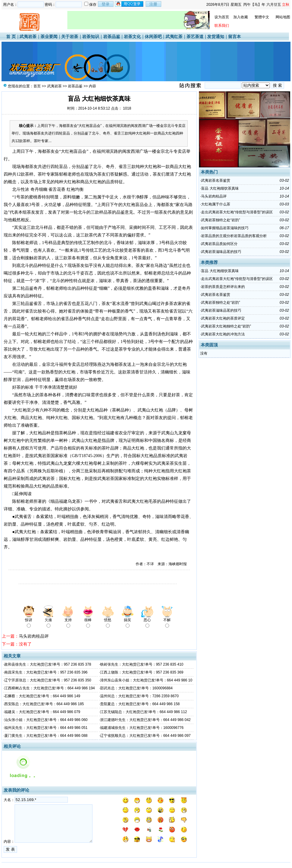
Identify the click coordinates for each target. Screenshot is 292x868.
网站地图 (283, 17)
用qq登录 (130, 4)
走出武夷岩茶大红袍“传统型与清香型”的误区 (237, 212)
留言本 (235, 37)
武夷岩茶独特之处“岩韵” (221, 220)
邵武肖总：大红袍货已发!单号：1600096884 (136, 688)
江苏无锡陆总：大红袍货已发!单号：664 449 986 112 (143, 712)
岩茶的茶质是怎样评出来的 (223, 287)
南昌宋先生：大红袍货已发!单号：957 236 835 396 (46, 672)
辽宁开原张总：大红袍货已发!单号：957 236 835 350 (48, 680)
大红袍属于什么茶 (216, 204)
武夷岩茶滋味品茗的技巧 (221, 252)
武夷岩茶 (28, 37)
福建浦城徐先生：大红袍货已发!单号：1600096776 (142, 728)
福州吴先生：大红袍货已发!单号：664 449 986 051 (46, 728)
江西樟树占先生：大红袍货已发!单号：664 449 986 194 (49, 688)
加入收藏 (241, 17)
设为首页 (222, 17)
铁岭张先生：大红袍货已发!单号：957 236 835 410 (142, 664)
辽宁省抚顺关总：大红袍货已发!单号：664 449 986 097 (145, 736)
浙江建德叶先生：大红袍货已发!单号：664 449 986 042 (145, 720)
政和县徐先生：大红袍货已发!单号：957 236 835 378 (48, 664)
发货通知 (216, 37)
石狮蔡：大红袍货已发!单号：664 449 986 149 (42, 696)
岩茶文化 (132, 37)
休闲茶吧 (153, 37)
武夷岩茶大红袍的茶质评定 (223, 318)
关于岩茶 (70, 37)
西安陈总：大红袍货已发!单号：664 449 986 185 (44, 704)
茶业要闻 (49, 37)
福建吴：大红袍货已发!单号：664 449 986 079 (42, 712)
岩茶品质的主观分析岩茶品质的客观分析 (234, 236)
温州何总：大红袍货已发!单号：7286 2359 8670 (139, 696)
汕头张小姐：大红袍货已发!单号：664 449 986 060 (46, 720)
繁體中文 (262, 17)
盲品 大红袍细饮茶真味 (220, 188)
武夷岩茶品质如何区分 (219, 244)
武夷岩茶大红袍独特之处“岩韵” (226, 326)
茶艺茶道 (195, 37)
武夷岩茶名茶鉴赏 (216, 180)
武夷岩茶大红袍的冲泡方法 (223, 334)
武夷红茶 (174, 37)
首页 (37, 86)
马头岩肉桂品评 (34, 636)
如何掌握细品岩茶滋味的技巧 (225, 228)
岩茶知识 (91, 37)
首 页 (11, 37)
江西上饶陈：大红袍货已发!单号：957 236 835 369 (142, 672)
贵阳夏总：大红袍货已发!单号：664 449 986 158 (140, 704)
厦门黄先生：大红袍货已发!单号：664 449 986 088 (46, 736)
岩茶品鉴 (112, 37)
